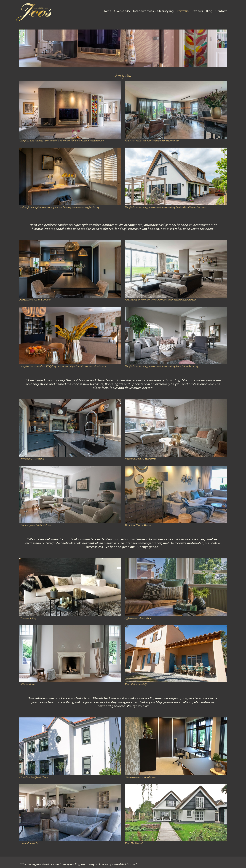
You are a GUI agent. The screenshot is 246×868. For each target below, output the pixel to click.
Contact (221, 11)
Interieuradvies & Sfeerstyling (153, 11)
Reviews (197, 11)
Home (107, 11)
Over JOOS (122, 11)
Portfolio (183, 11)
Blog (209, 11)
